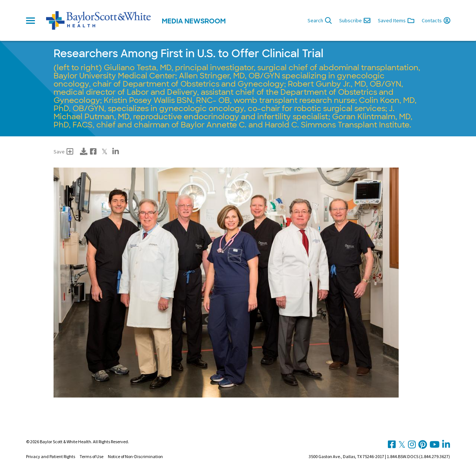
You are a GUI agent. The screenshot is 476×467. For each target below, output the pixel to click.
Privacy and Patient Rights (51, 456)
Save (63, 152)
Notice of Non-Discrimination (135, 456)
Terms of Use (91, 456)
